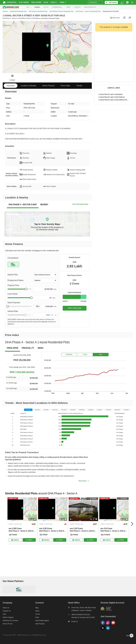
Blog (46, 2)
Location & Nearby (28, 86)
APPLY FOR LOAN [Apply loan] (74, 308)
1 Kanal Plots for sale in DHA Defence (112, 97)
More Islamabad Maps (80, 204)
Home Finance (48, 86)
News (37, 611)
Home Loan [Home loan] (115, 18)
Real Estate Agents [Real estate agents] (42, 621)
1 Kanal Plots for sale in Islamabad (110, 94)
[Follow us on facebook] (103, 625)
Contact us (7, 611)
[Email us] (84, 622)
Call (29, 540)
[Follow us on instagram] (109, 625)
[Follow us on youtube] (114, 625)
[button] (45, 275)
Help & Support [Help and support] (8, 617)
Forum (38, 614)
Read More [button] (84, 481)
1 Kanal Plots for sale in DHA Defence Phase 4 (114, 100)
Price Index (65, 86)
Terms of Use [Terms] (8, 624)
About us (6, 608)
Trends (79, 86)
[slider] (26, 289)
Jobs (4, 614)
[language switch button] (122, 2)
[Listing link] (22, 520)
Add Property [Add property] (40, 624)
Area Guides (36, 2)
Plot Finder (24, 2)
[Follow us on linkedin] (109, 630)
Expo (37, 617)
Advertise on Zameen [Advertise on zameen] (11, 621)
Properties (12, 2)
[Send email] (15, 540)
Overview (11, 86)
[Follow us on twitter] (103, 630)
